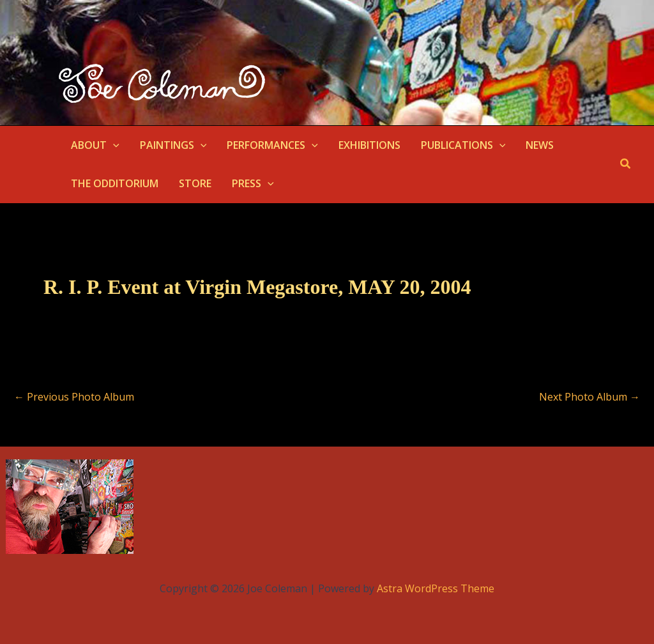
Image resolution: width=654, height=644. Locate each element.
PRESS (253, 183)
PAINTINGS (173, 145)
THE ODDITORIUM (115, 183)
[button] (113, 145)
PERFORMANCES (272, 145)
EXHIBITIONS (369, 145)
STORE (195, 183)
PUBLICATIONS (463, 145)
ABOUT (95, 145)
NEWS (540, 145)
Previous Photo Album (74, 397)
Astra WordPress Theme (436, 588)
